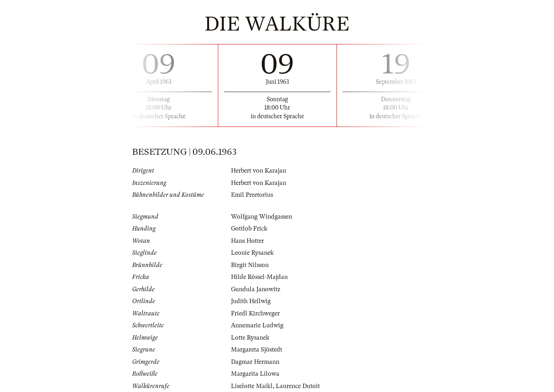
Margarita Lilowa (255, 374)
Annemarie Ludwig (257, 325)
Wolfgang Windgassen (262, 217)
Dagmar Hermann (255, 362)
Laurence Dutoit (298, 386)
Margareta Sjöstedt (257, 350)
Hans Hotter (247, 241)
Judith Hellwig (251, 301)
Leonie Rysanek (252, 253)
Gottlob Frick (249, 229)
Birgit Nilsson (250, 265)
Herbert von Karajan (259, 171)
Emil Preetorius (252, 195)
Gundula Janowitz (256, 289)
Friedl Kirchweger (255, 313)
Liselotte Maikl (252, 386)
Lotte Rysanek (250, 338)
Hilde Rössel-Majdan (259, 277)
